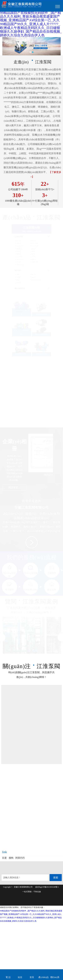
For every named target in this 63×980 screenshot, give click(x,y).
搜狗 (11, 858)
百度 (4, 858)
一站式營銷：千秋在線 (31, 892)
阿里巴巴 (20, 858)
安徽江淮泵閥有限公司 (23, 887)
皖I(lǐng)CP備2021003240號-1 (47, 887)
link (4, 852)
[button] (30, 52)
